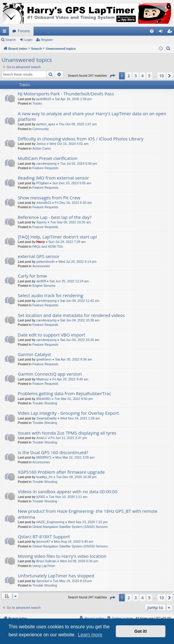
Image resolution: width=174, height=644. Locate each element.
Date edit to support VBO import (51, 335)
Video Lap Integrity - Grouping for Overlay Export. (69, 413)
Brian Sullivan (46, 561)
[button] (112, 76)
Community (41, 129)
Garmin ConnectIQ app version (50, 374)
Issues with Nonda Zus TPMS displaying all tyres (67, 433)
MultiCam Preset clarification (48, 158)
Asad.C (42, 438)
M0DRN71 (44, 457)
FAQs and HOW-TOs (48, 246)
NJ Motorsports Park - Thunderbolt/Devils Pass (66, 94)
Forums (24, 31)
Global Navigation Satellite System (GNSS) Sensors (70, 527)
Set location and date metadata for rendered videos (71, 315)
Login (28, 40)
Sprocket (43, 581)
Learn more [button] (90, 635)
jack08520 (44, 99)
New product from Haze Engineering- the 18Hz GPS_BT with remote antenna (88, 514)
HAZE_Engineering (50, 522)
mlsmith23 (44, 203)
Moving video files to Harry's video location (62, 556)
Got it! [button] (141, 631)
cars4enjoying (46, 164)
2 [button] (129, 76)
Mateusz (42, 379)
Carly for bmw (32, 276)
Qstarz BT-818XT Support (44, 536)
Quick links (6, 32)
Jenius (41, 144)
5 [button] (149, 76)
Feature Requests (45, 168)
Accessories (41, 266)
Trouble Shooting (45, 403)
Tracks (37, 103)
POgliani (42, 183)
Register (47, 40)
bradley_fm (44, 477)
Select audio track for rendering (50, 295)
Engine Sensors (44, 286)
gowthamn (44, 359)
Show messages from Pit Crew (49, 198)
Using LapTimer (44, 566)
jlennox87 (43, 542)
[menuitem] (152, 31)
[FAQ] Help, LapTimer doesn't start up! (57, 237)
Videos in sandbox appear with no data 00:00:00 (68, 491)
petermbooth (45, 262)
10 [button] (162, 76)
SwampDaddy (46, 418)
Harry (41, 242)
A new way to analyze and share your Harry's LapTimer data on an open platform (92, 116)
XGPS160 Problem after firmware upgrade (61, 472)
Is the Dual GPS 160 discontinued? (53, 452)
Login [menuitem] (162, 32)
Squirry (41, 222)
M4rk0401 (43, 399)
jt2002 (41, 497)
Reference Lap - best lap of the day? (55, 217)
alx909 (41, 281)
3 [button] (136, 76)
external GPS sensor (39, 256)
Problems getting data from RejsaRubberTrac (64, 393)
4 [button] (143, 76)
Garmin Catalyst (34, 354)
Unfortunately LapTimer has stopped (56, 576)
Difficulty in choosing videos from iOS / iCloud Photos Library (81, 139)
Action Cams (42, 148)
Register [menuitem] (171, 32)
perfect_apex (46, 124)
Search (11, 40)
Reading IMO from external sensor (53, 178)
